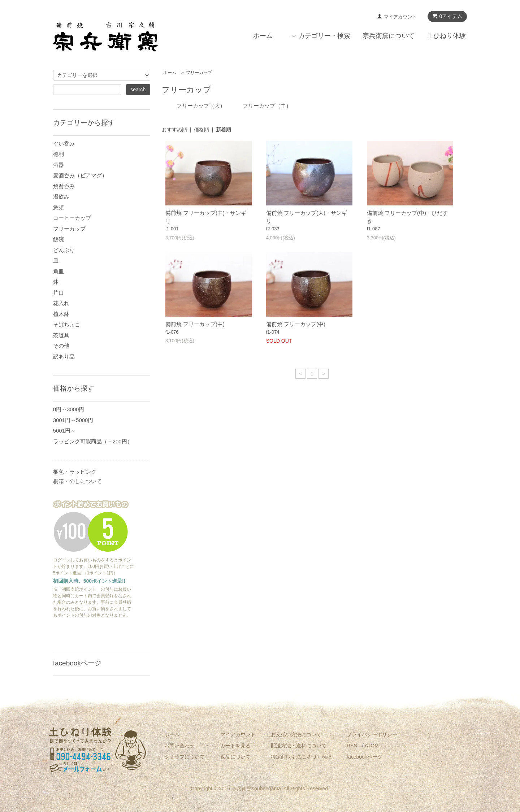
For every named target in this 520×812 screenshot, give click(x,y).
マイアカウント (400, 17)
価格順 (201, 130)
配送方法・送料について (299, 746)
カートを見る (235, 746)
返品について (235, 757)
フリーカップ (199, 73)
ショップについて (185, 757)
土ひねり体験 (446, 36)
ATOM (372, 746)
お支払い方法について (296, 734)
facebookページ (365, 757)
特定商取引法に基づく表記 (301, 757)
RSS (352, 746)
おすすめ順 (174, 130)
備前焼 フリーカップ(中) (195, 324)
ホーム (263, 36)
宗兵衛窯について (389, 36)
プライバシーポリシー (372, 734)
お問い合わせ (179, 746)
